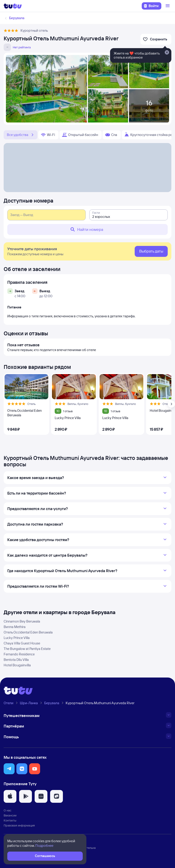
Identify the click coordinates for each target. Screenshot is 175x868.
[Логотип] (13, 6)
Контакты (10, 820)
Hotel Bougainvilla (17, 665)
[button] (9, 769)
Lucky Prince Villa (17, 638)
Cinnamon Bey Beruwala (22, 621)
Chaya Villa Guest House (22, 643)
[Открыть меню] (168, 6)
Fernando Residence (19, 654)
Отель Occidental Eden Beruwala (28, 632)
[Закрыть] (167, 53)
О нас (8, 810)
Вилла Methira (15, 627)
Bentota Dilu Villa (16, 660)
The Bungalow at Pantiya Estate (27, 649)
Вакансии (10, 815)
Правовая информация (19, 825)
